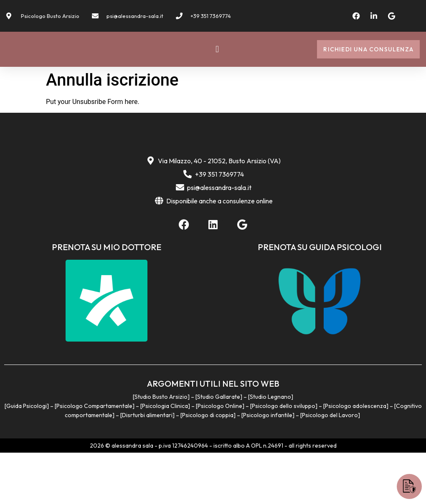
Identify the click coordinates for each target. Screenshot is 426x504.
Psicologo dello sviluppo (284, 458)
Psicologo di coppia (208, 467)
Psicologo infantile (268, 467)
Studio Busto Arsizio (161, 448)
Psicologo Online (220, 458)
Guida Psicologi (27, 458)
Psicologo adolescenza (356, 458)
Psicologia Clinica (165, 458)
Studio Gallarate (219, 448)
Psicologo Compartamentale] (95, 458)
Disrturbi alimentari (147, 467)
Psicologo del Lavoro (330, 467)
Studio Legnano (270, 448)
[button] (217, 59)
